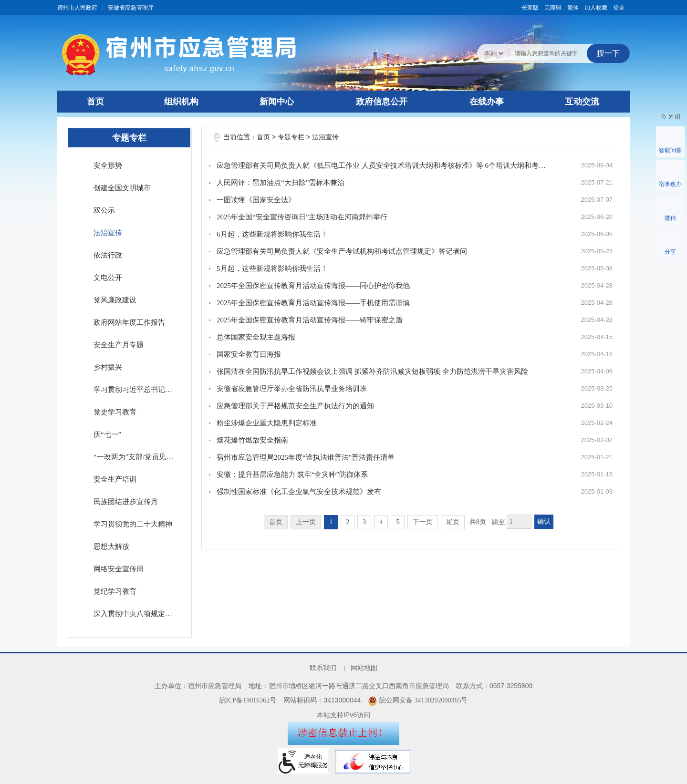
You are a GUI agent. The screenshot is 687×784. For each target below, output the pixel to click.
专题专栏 (291, 137)
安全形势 (108, 165)
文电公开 (108, 278)
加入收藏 (596, 8)
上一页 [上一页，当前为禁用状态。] (306, 522)
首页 (95, 102)
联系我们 (323, 668)
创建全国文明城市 (122, 188)
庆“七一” (107, 434)
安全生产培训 (115, 479)
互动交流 (582, 102)
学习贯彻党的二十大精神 (133, 524)
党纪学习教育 (115, 591)
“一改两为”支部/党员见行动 (137, 457)
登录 (619, 8)
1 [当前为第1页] (331, 522)
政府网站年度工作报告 (129, 322)
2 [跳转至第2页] (348, 522)
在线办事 (487, 102)
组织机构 (181, 102)
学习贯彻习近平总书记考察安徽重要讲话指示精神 (138, 390)
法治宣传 (108, 233)
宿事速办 (670, 184)
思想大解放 (111, 547)
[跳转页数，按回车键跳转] (519, 522)
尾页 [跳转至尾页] (453, 522)
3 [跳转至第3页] (364, 522)
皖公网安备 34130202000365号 (418, 700)
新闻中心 (277, 102)
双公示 (104, 210)
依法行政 (108, 255)
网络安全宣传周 (119, 569)
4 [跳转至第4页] (381, 522)
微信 (670, 218)
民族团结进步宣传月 (126, 502)
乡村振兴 (108, 367)
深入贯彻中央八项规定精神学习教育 (138, 614)
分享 (670, 252)
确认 (544, 521)
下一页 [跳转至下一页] (423, 522)
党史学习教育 (115, 412)
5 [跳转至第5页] (398, 522)
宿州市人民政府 (77, 8)
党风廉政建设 (115, 300)
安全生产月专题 (119, 345)
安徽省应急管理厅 (131, 8)
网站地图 (364, 668)
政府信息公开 (382, 102)
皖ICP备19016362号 (248, 700)
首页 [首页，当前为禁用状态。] (276, 522)
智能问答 (670, 150)
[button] (530, 8)
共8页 (478, 522)
